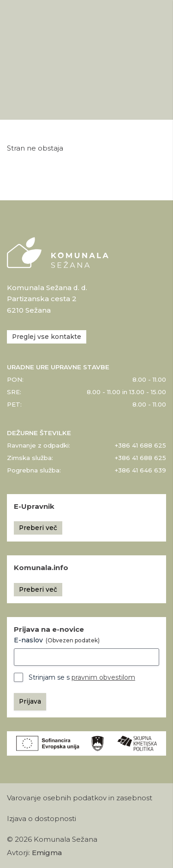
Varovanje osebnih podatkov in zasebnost (80, 798)
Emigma (47, 853)
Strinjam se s (82, 677)
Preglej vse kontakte (47, 337)
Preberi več (38, 528)
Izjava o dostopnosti (42, 819)
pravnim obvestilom (103, 677)
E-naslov (57, 640)
